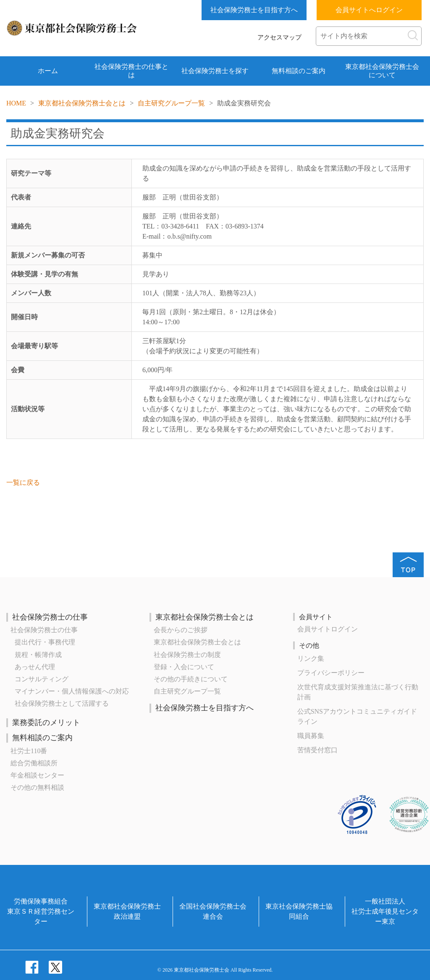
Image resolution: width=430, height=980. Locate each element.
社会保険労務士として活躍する (62, 703)
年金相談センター (37, 775)
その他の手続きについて (191, 679)
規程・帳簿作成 (38, 655)
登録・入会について (184, 667)
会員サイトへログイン (369, 10)
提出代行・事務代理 (45, 642)
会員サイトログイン (328, 629)
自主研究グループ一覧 (171, 103)
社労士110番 (29, 751)
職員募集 (311, 736)
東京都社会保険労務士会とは (82, 103)
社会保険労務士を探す (215, 71)
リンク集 (311, 658)
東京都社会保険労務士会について (382, 71)
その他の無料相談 (37, 787)
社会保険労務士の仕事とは (131, 71)
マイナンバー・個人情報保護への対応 (72, 691)
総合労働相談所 (34, 763)
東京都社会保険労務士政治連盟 (127, 911)
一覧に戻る (23, 482)
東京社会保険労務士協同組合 (299, 911)
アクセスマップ (279, 37)
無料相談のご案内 (299, 71)
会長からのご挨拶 (181, 630)
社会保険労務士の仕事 (50, 617)
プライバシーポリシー (331, 673)
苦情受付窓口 (317, 750)
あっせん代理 (35, 667)
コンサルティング (42, 679)
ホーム (48, 71)
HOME (16, 103)
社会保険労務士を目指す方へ (254, 10)
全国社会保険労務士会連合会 (213, 911)
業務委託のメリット (46, 723)
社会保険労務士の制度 (187, 655)
